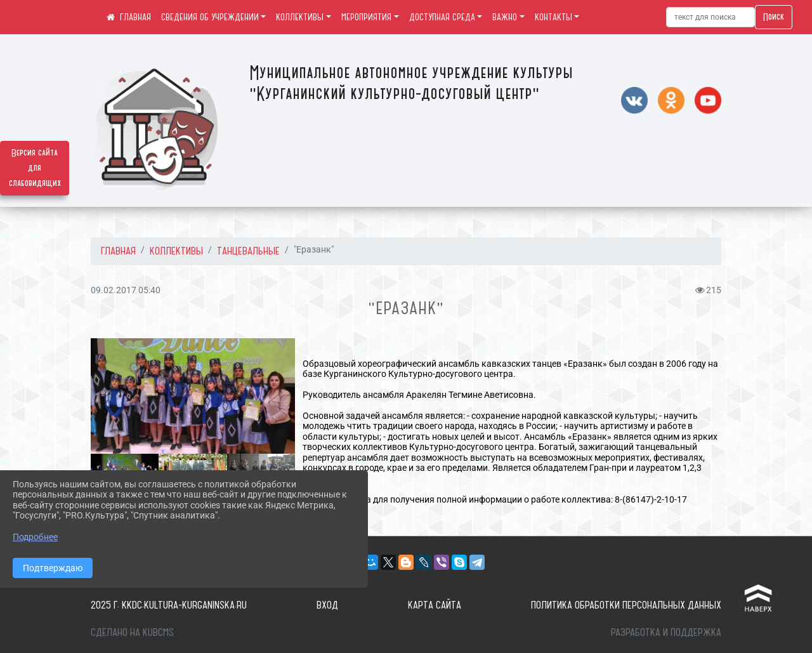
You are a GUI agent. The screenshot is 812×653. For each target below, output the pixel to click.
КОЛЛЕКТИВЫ (300, 17)
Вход (327, 605)
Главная (118, 251)
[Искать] (710, 17)
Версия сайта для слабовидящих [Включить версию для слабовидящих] (35, 168)
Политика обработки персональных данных (626, 605)
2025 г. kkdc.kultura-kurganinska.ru (169, 605)
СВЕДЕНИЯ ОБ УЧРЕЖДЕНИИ (210, 17)
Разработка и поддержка (666, 632)
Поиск (774, 17)
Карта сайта (435, 605)
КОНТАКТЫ (553, 17)
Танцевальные (248, 251)
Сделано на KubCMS (132, 632)
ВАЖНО (505, 17)
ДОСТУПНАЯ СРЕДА (442, 17)
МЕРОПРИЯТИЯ (366, 17)
